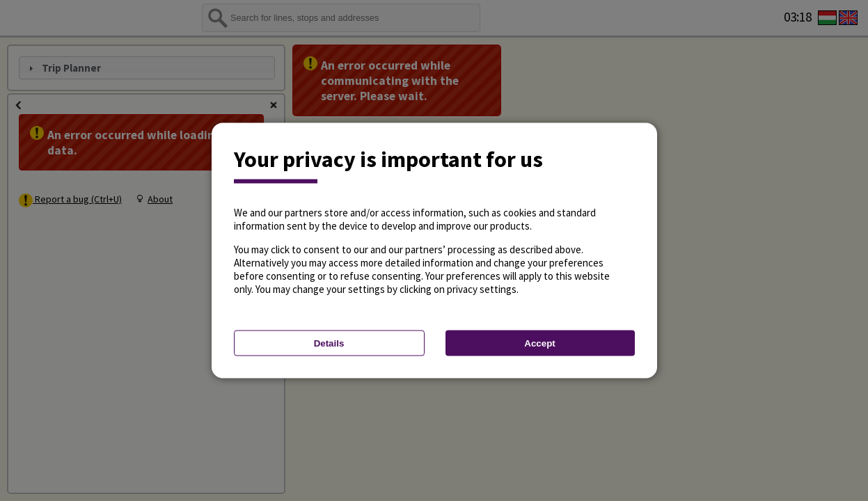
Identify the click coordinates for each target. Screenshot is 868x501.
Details (329, 343)
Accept (539, 343)
